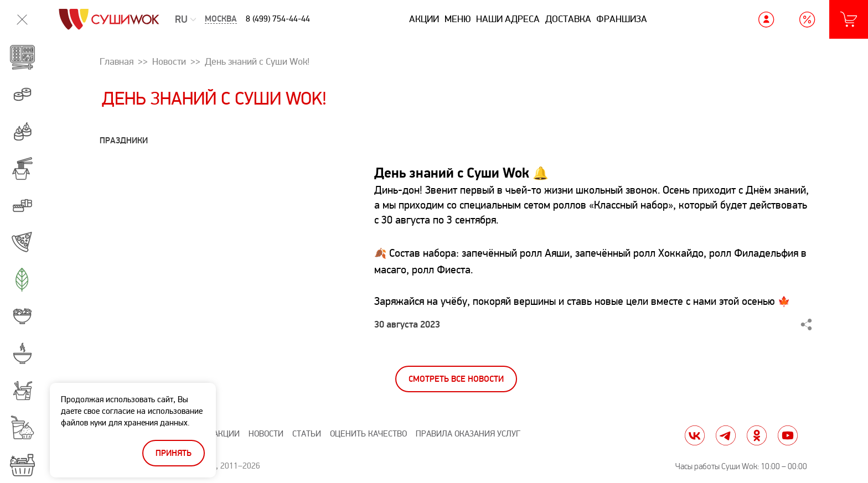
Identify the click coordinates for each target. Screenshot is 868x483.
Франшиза (622, 19)
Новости (266, 434)
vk (695, 435)
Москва (221, 19)
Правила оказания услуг (468, 434)
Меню (458, 19)
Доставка (568, 19)
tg (726, 435)
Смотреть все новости (456, 379)
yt (788, 435)
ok (757, 435)
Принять (174, 453)
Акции (424, 19)
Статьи (307, 434)
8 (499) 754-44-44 (278, 19)
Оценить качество (368, 434)
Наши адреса (508, 19)
